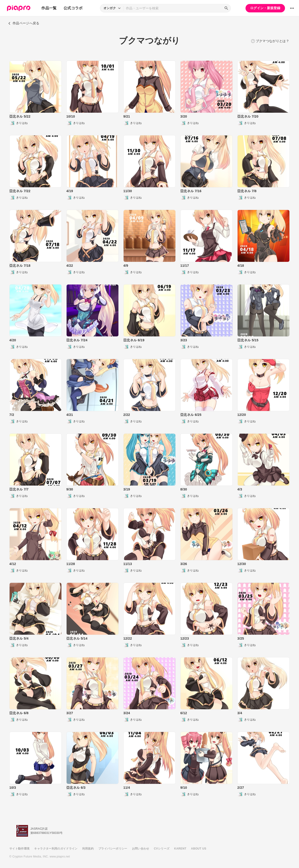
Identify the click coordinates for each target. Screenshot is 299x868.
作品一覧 (49, 8)
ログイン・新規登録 (265, 8)
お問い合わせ (141, 849)
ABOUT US (199, 849)
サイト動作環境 (19, 849)
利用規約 (88, 849)
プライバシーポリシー (113, 849)
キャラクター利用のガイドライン (56, 849)
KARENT (180, 849)
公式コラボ (73, 8)
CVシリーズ (162, 849)
